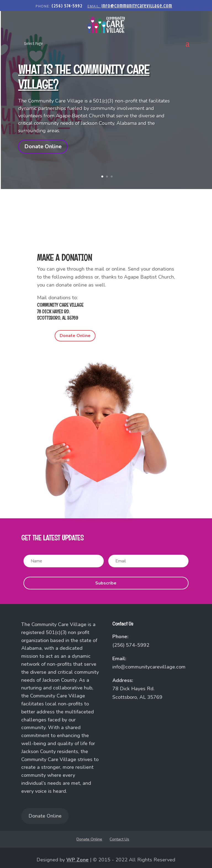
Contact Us (119, 839)
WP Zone (77, 860)
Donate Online (43, 146)
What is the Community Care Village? (84, 77)
